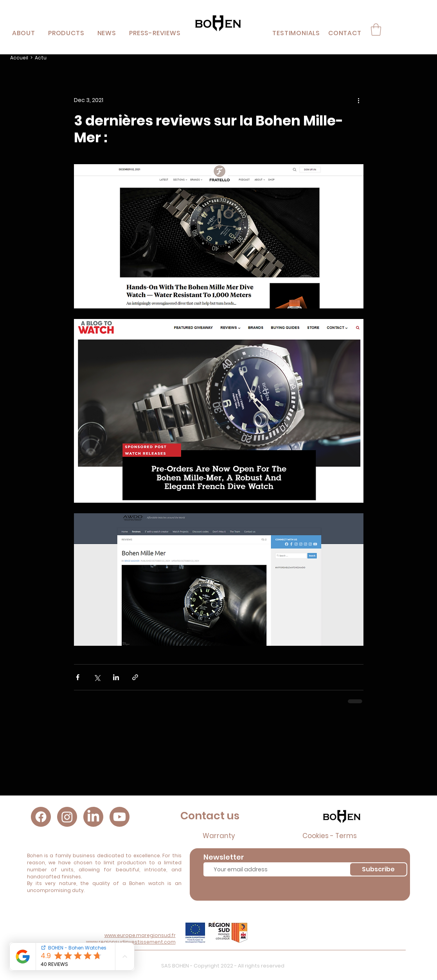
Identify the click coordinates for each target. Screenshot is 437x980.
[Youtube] (120, 817)
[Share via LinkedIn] (116, 677)
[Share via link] (135, 677)
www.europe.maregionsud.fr (140, 935)
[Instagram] (67, 817)
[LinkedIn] (93, 817)
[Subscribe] (378, 869)
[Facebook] (41, 817)
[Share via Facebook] (78, 677)
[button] (66, 33)
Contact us (210, 816)
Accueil (19, 58)
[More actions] (359, 100)
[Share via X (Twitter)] (97, 677)
